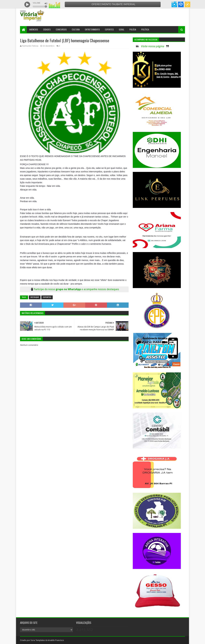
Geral (122, 29)
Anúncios (34, 29)
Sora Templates (38, 640)
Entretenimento (92, 29)
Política (145, 29)
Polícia (133, 29)
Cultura (76, 29)
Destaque (35, 297)
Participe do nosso (45, 289)
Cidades (47, 29)
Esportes (109, 29)
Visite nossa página (152, 46)
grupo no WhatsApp (87, 289)
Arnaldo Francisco (56, 640)
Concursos (61, 29)
